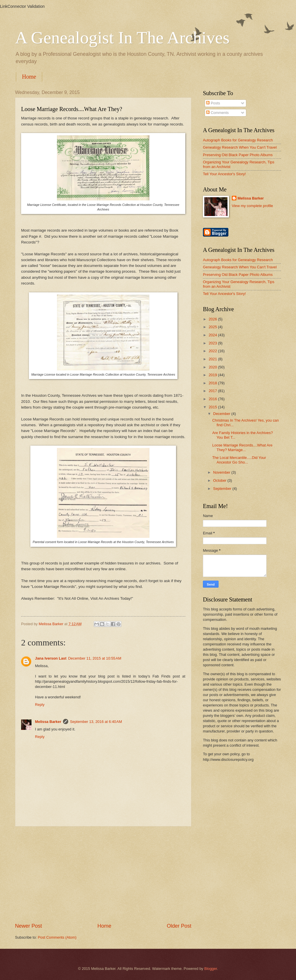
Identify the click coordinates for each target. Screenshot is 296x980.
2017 (213, 391)
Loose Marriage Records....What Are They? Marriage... (242, 447)
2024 (213, 335)
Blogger (211, 969)
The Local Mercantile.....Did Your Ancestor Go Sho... (239, 460)
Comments (217, 113)
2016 (213, 399)
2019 (213, 375)
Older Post (179, 926)
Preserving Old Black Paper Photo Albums (238, 155)
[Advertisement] (103, 874)
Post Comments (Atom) (57, 937)
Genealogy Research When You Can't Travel (240, 147)
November (222, 472)
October (220, 480)
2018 (213, 383)
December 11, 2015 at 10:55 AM (95, 658)
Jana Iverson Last (51, 658)
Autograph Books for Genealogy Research (238, 140)
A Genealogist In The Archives (122, 38)
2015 (213, 407)
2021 (213, 359)
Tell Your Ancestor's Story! (224, 174)
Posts (213, 103)
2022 (213, 351)
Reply (40, 705)
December (222, 414)
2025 (213, 327)
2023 (213, 343)
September (223, 489)
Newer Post (28, 926)
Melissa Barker (48, 722)
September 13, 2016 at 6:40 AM (96, 722)
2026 (213, 319)
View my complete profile (252, 206)
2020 (213, 367)
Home (29, 77)
